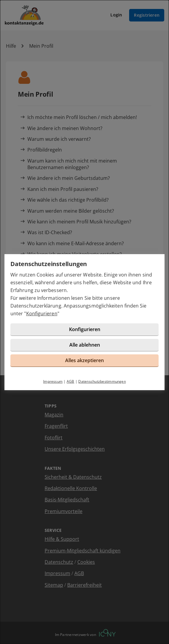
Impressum (53, 381)
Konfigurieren (42, 313)
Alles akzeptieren (84, 360)
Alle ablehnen (85, 345)
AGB (71, 381)
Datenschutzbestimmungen (102, 381)
